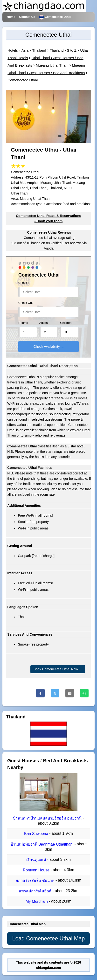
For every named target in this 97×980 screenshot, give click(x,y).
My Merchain (37, 901)
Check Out (26, 303)
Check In (24, 283)
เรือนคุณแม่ (37, 860)
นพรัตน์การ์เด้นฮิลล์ (35, 891)
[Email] (70, 693)
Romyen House (37, 870)
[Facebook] (40, 693)
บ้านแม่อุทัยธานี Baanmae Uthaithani (43, 844)
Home (11, 17)
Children (66, 323)
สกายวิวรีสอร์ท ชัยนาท (36, 881)
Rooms (23, 323)
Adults (44, 323)
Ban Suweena (37, 834)
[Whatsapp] (84, 693)
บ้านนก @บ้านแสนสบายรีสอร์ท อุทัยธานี (48, 818)
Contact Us (27, 17)
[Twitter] (55, 693)
